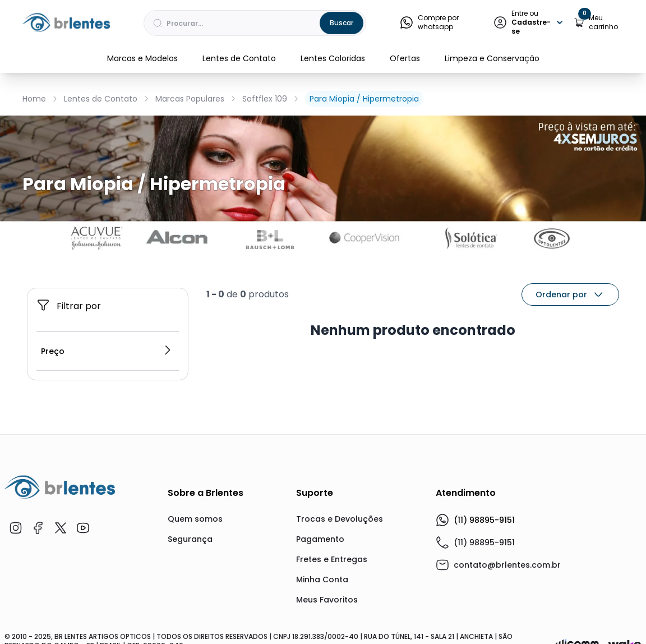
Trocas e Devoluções (340, 519)
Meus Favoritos (327, 600)
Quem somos (195, 519)
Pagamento (320, 539)
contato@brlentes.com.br (507, 565)
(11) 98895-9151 (475, 520)
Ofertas (405, 58)
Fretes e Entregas (332, 559)
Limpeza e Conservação (492, 58)
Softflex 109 (265, 99)
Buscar (342, 23)
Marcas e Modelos (142, 58)
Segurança (190, 539)
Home (34, 99)
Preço (107, 351)
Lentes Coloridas (333, 58)
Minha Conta (322, 579)
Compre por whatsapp (429, 22)
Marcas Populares (190, 99)
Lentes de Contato (239, 58)
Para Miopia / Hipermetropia (364, 99)
